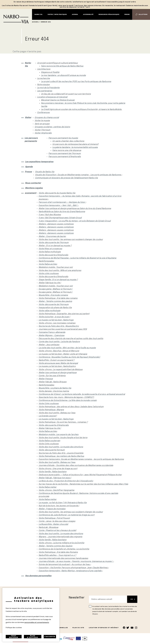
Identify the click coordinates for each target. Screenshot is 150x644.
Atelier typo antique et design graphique (58, 373)
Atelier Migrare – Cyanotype (52, 336)
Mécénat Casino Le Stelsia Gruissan (58, 100)
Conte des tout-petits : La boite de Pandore (59, 342)
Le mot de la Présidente (48, 88)
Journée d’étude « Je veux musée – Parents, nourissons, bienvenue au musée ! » (76, 561)
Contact (17, 628)
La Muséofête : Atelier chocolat (53, 524)
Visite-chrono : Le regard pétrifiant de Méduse (61, 370)
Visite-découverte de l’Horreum (54, 243)
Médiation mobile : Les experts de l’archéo (59, 435)
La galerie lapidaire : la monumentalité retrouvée (75, 147)
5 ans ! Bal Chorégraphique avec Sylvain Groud (60, 218)
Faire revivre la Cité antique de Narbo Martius (62, 66)
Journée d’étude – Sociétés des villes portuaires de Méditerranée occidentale (76, 465)
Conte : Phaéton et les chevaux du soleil (57, 531)
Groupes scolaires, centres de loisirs (52, 127)
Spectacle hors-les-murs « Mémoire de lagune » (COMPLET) (66, 397)
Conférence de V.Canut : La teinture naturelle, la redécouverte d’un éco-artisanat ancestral (82, 394)
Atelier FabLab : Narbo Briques (53, 382)
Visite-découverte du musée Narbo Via (57, 193)
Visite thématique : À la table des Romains (58, 552)
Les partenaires (45, 91)
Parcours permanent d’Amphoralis (65, 157)
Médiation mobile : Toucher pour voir (56, 267)
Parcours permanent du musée (63, 138)
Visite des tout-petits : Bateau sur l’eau (57, 413)
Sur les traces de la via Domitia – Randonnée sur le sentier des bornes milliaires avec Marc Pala (83, 484)
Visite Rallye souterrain (49, 441)
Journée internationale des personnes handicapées (63, 558)
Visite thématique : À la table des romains (58, 298)
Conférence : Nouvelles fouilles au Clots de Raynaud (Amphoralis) (69, 357)
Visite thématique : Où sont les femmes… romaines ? (63, 422)
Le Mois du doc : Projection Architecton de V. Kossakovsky (66, 481)
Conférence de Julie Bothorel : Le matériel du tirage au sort (67, 515)
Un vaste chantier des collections (68, 141)
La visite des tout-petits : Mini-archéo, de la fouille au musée (67, 348)
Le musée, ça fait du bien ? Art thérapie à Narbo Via (63, 503)
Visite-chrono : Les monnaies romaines (57, 323)
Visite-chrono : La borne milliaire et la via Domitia (61, 543)
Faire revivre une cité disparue (67, 150)
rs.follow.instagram (136, 628)
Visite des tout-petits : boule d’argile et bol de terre (63, 438)
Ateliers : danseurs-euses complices (56, 224)
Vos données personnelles (38, 576)
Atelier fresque (46, 379)
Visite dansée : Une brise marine (54, 391)
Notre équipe (43, 85)
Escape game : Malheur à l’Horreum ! (56, 289)
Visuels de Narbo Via (45, 172)
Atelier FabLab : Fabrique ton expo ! (55, 478)
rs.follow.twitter (128, 628)
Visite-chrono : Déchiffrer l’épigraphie (56, 490)
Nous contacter (33, 183)
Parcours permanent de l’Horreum (65, 154)
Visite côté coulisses (49, 274)
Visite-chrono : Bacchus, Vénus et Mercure (59, 351)
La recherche (44, 79)
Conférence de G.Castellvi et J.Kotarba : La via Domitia (64, 549)
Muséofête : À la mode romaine (53, 295)
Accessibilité (88, 14)
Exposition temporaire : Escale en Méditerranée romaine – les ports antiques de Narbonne (81, 459)
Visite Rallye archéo (48, 264)
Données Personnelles (57, 628)
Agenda (75, 14)
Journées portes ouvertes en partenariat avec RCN (63, 329)
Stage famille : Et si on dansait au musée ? (58, 280)
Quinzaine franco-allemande (52, 332)
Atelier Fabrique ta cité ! (50, 283)
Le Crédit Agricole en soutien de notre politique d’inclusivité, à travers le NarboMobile (82, 109)
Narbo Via (38, 14)
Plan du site (78, 628)
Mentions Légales (34, 188)
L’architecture (44, 69)
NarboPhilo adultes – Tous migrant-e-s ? (57, 555)
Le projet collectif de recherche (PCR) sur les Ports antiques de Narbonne (76, 82)
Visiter (28, 118)
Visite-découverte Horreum (52, 450)
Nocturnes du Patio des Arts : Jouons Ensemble (61, 453)
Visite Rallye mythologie (50, 252)
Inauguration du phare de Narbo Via (55, 308)
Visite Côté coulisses (49, 404)
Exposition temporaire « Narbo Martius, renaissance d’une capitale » (71, 571)
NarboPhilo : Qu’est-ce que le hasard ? (57, 360)
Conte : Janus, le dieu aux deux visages (57, 521)
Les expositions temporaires (39, 162)
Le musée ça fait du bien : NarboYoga (56, 320)
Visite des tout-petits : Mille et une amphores (60, 271)
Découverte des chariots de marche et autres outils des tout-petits (71, 339)
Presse (127, 14)
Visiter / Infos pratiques (57, 14)
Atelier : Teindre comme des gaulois (55, 301)
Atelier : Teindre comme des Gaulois (56, 546)
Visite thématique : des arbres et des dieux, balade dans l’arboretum (71, 407)
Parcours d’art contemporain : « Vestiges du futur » (62, 202)
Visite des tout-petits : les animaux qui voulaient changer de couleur (71, 240)
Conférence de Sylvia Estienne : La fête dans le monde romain (68, 400)
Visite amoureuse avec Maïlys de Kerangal (58, 363)
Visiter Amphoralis (43, 133)
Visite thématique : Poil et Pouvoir (54, 518)
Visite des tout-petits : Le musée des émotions (61, 447)
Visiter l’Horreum (42, 130)
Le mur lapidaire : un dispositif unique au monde (63, 75)
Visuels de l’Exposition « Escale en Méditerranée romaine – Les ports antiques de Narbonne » (79, 175)
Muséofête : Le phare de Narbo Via (55, 388)
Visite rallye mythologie (50, 311)
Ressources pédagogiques (109, 14)
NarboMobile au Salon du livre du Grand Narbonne (62, 212)
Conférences (43, 113)
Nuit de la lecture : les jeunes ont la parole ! (59, 506)
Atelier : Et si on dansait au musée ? (55, 246)
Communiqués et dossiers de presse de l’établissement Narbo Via (66, 178)
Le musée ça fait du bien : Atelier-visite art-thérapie (63, 354)
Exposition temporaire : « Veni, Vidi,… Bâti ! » (59, 205)
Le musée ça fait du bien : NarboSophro (57, 366)
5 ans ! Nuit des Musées (50, 215)
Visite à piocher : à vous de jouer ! (54, 317)
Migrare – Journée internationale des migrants (60, 537)
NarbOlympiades (46, 261)
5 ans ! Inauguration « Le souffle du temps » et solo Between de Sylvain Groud (75, 221)
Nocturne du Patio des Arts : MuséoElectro (59, 326)
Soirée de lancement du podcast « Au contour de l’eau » (65, 565)
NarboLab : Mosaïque (48, 527)
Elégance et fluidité (50, 72)
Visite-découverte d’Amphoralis (54, 425)
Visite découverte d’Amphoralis (53, 255)
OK (132, 599)
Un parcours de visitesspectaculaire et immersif (75, 144)
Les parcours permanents (31, 140)
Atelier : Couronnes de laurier (52, 236)
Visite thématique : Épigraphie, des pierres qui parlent (64, 314)
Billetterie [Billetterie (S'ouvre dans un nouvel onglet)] (143, 14)
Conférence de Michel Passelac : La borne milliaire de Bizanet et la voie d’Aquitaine (77, 258)
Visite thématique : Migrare (51, 410)
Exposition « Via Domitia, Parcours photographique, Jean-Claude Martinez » (74, 568)
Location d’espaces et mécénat (52, 97)
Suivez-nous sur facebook (124, 628)
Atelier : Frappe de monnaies (52, 509)
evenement (30, 193)
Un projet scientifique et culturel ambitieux (57, 63)
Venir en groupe (42, 124)
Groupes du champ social (47, 118)
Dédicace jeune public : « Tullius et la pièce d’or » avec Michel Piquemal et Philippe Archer (80, 475)
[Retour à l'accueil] (16, 16)
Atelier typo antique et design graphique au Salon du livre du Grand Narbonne (75, 209)
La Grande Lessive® (48, 416)
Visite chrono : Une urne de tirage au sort (58, 469)
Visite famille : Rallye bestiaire (53, 472)
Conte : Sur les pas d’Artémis (52, 376)
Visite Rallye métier (48, 487)
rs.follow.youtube (132, 628)
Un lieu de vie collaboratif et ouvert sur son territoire (66, 94)
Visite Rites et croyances (50, 249)
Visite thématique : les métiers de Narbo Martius (61, 456)
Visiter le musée (42, 121)
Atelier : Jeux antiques (49, 345)
